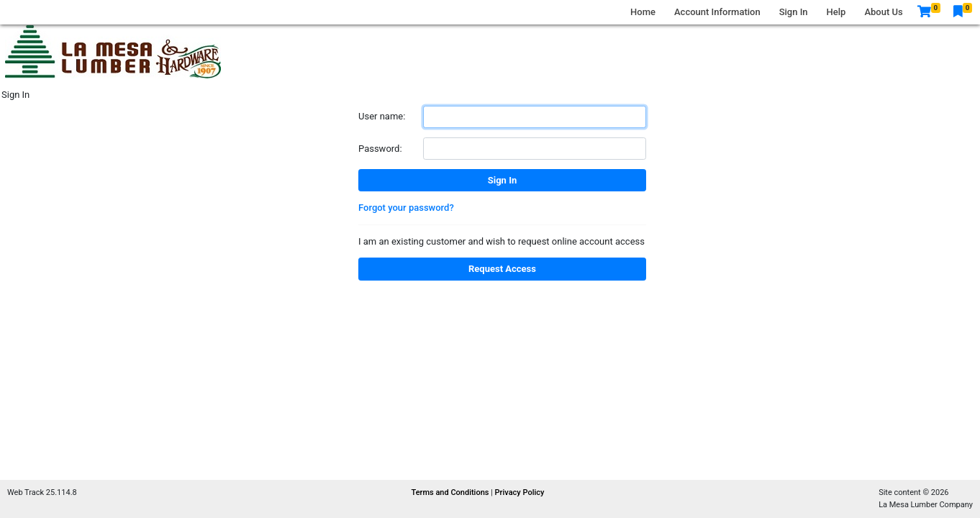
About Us (883, 12)
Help (836, 12)
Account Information (717, 12)
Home (643, 12)
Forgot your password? (406, 208)
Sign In (794, 12)
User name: (382, 116)
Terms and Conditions (451, 492)
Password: (380, 149)
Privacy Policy (520, 492)
